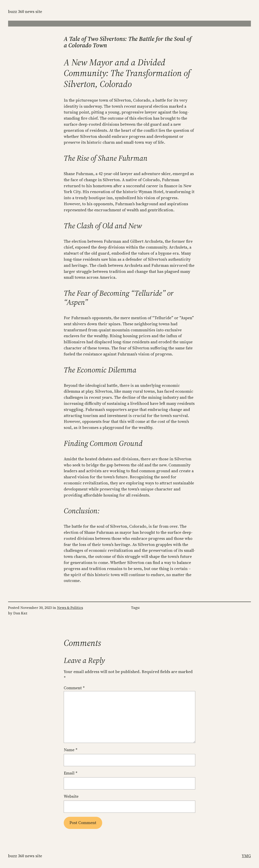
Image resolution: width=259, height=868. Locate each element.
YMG (246, 856)
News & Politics (70, 608)
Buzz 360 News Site (25, 12)
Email (71, 773)
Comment (74, 688)
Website (71, 796)
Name (71, 750)
